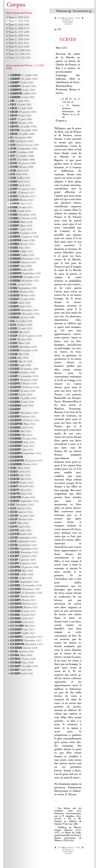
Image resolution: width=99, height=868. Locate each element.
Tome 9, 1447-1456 (19, 47)
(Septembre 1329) (25, 274)
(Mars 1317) (21, 204)
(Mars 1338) (20, 343)
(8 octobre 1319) (23, 233)
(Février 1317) (22, 200)
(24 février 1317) (23, 196)
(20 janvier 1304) (23, 112)
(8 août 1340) (22, 402)
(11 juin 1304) (21, 119)
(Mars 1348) (21, 655)
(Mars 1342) (20, 468)
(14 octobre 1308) (22, 156)
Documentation (81, 11)
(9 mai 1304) (21, 116)
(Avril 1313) (20, 182)
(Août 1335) (20, 303)
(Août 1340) (22, 406)
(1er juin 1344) (22, 516)
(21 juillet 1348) (24, 666)
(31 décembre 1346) (26, 593)
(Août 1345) (20, 527)
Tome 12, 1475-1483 (19, 58)
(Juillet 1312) (20, 178)
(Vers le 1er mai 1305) (25, 145)
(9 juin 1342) (22, 483)
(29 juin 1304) (22, 123)
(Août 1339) (21, 365)
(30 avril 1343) (22, 486)
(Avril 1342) (20, 472)
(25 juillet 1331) (25, 277)
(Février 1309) (22, 167)
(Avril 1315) (20, 185)
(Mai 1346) (22, 571)
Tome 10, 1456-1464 (19, 50)
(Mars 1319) (21, 222)
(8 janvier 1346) (23, 560)
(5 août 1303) (22, 97)
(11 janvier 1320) (24, 237)
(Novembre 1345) (24, 553)
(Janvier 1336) (22, 318)
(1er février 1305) (22, 141)
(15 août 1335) (22, 299)
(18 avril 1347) (23, 615)
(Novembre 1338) (23, 347)
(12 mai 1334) (21, 285)
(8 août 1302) (22, 83)
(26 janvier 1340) (24, 380)
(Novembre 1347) (26, 641)
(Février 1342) (24, 464)
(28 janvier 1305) (21, 138)
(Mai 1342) (20, 475)
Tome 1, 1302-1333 (19, 17)
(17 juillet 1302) (24, 75)
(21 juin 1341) (24, 439)
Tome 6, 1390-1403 (19, 36)
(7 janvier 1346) (23, 556)
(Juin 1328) (21, 266)
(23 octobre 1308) (22, 160)
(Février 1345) (22, 520)
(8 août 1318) (20, 211)
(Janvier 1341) (23, 417)
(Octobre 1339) (23, 373)
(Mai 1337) (20, 332)
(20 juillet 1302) (24, 79)
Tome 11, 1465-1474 (19, 54)
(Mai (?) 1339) (21, 362)
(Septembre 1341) (26, 453)
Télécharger (62, 11)
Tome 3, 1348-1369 (19, 25)
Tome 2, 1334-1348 (19, 21)
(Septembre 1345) (24, 538)
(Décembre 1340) (24, 413)
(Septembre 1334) (23, 288)
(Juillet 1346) (22, 575)
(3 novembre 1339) (24, 376)
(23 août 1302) (23, 86)
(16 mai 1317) (21, 207)
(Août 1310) (19, 174)
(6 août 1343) (23, 497)
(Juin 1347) (22, 630)
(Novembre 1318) (23, 215)
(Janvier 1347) (23, 597)
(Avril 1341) (22, 428)
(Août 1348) (21, 670)
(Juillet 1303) (23, 94)
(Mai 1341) (21, 431)
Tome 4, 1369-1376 (19, 28)
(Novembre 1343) (22, 505)
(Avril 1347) (22, 619)
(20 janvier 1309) (23, 163)
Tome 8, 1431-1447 (19, 43)
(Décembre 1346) (25, 589)
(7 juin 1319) (21, 230)
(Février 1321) (22, 244)
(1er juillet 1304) (23, 127)
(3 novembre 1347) (26, 637)
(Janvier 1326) (23, 263)
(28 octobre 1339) (24, 369)
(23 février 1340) (25, 387)
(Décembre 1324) (25, 259)
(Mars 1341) (23, 424)
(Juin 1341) (22, 442)
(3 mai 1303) (23, 90)
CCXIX (78, 18)
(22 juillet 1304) (22, 134)
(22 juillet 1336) (21, 321)
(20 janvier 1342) (26, 461)
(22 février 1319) (23, 219)
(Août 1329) (22, 270)
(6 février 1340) (23, 384)
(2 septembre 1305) (24, 149)
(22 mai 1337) (21, 329)
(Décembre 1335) (24, 310)
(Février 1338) (21, 340)
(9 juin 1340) (21, 395)
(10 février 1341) (25, 420)
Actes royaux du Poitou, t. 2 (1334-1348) (68, 20)
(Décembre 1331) (25, 281)
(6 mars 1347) (23, 611)
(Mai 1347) (23, 626)
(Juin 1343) (21, 490)
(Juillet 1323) (22, 255)
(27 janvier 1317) (23, 189)
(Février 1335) (22, 292)
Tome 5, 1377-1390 (19, 32)
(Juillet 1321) (22, 252)
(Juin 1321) (20, 248)
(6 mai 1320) (22, 241)
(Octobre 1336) (21, 325)
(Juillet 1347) (23, 633)
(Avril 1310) (19, 171)
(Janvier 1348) (24, 648)
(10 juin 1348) (23, 659)
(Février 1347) (23, 600)
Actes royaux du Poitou (19, 13)
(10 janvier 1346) (24, 567)
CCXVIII (68, 24)
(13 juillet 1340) (23, 398)
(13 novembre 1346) (26, 586)
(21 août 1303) (21, 108)
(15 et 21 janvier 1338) (26, 336)
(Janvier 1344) (21, 509)
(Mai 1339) (20, 354)
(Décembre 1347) (26, 644)
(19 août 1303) (21, 105)
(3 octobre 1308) (22, 152)
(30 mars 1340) (23, 391)
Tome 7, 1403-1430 (19, 39)
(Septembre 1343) (24, 501)
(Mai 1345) (19, 523)
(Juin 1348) (22, 663)
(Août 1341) (22, 446)
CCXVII (61, 18)
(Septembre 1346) (24, 582)
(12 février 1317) (22, 193)
